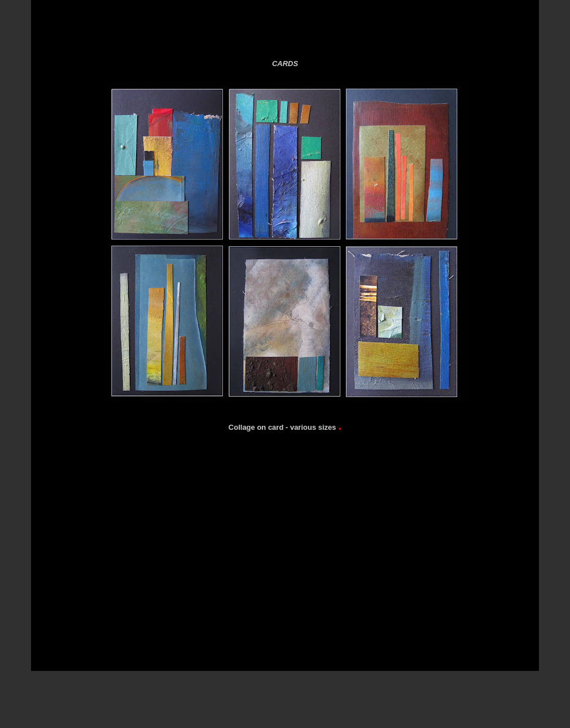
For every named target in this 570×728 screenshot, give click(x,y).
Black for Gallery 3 (403, 34)
